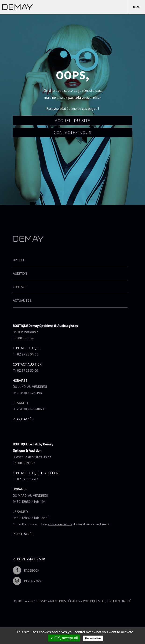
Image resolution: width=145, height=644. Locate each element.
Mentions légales (65, 601)
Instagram (27, 581)
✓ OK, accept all (64, 638)
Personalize (93, 638)
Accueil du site (73, 120)
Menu (137, 7)
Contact (20, 287)
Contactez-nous (73, 132)
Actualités (22, 300)
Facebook (26, 570)
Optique (19, 260)
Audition (20, 273)
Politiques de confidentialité (107, 601)
